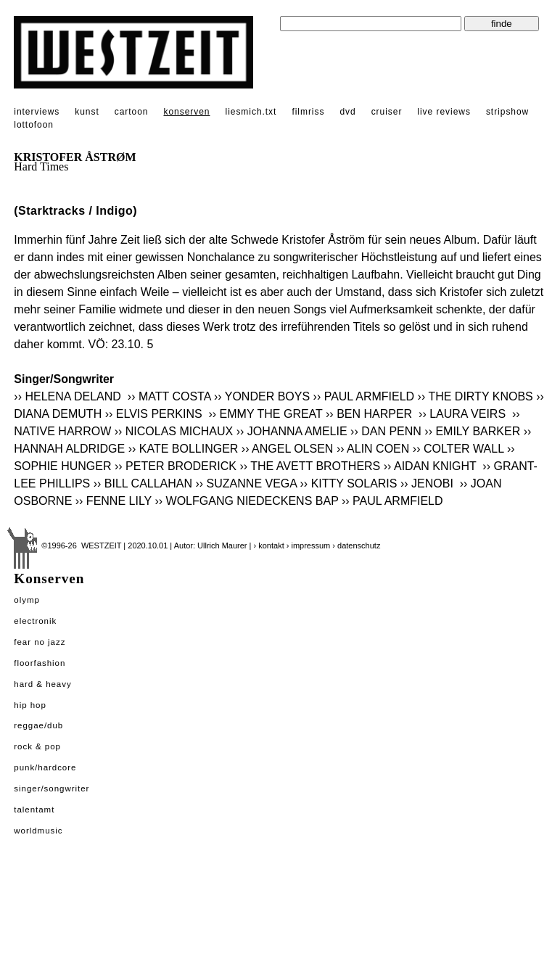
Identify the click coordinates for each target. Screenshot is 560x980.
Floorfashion (40, 663)
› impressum (309, 545)
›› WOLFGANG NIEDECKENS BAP (246, 501)
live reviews (444, 112)
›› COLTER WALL (458, 449)
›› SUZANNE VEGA (247, 483)
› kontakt (269, 545)
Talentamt (34, 810)
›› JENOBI (428, 483)
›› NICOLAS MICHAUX (174, 431)
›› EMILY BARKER (472, 431)
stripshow (507, 112)
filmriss (308, 112)
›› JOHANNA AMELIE (292, 431)
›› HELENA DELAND (69, 396)
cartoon (132, 112)
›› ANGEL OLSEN (288, 449)
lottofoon (34, 125)
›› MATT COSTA (169, 396)
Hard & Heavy (42, 684)
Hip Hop (30, 705)
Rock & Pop (37, 746)
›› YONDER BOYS (262, 396)
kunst (87, 112)
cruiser (387, 112)
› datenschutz (356, 545)
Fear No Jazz (40, 642)
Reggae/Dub (38, 725)
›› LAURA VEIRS (464, 414)
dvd (347, 112)
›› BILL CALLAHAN (143, 483)
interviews (37, 112)
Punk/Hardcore (45, 767)
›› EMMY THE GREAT (266, 414)
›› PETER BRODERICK (176, 466)
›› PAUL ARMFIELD (364, 396)
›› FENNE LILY (114, 501)
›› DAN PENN (386, 431)
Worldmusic (38, 831)
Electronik (35, 621)
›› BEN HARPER (371, 414)
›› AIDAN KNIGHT (432, 466)
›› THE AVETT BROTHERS (310, 466)
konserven (186, 112)
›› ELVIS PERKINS (155, 414)
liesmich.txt (251, 112)
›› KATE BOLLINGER (184, 449)
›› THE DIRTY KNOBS (475, 396)
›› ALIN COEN (373, 449)
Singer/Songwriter (52, 788)
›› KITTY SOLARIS (349, 483)
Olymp (27, 600)
